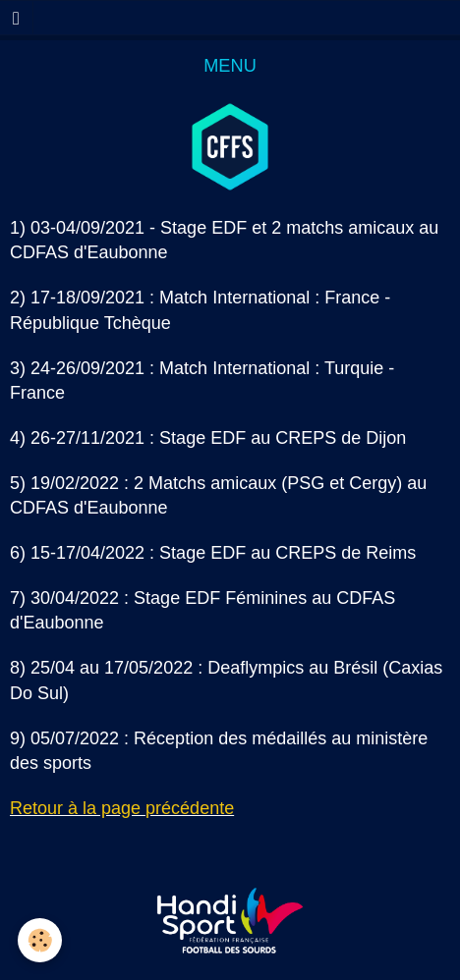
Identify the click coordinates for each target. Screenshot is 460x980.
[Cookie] (40, 940)
